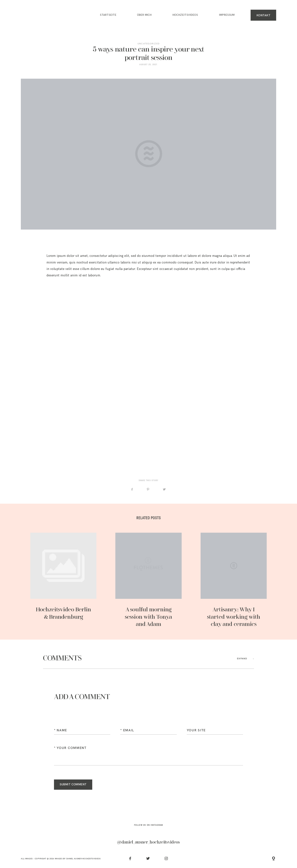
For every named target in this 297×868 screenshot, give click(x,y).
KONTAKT (263, 15)
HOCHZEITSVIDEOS (185, 15)
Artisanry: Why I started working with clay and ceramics (234, 580)
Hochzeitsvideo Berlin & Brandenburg (63, 580)
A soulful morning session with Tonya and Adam (148, 580)
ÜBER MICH (144, 15)
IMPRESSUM (227, 15)
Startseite (108, 15)
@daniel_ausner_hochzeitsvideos (148, 842)
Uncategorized (148, 44)
